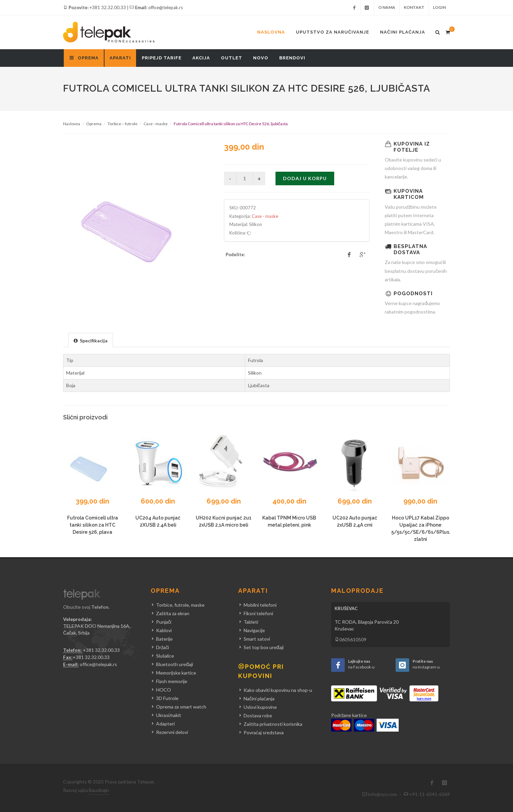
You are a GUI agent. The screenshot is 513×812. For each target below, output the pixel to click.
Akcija (201, 58)
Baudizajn (99, 790)
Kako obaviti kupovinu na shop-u (278, 690)
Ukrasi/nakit (169, 715)
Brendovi (292, 58)
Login (439, 7)
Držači (163, 647)
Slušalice (165, 656)
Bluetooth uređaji (175, 664)
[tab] (91, 340)
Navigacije (254, 630)
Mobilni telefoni (260, 605)
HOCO (164, 690)
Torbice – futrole (122, 124)
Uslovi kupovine (260, 707)
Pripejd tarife (162, 58)
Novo (261, 58)
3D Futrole (167, 698)
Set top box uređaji (264, 647)
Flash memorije (172, 681)
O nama (387, 7)
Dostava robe (258, 715)
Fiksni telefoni (258, 613)
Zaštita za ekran (173, 613)
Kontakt (414, 7)
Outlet (232, 58)
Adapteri (165, 724)
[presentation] (91, 340)
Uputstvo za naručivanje (332, 32)
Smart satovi (257, 639)
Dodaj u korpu (305, 178)
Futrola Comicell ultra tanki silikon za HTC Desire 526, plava (93, 525)
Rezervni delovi (172, 732)
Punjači (164, 622)
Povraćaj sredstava (264, 732)
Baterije (164, 639)
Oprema (94, 124)
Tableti (251, 622)
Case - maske (156, 124)
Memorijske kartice (176, 673)
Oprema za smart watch (181, 707)
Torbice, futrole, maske (180, 605)
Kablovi (164, 630)
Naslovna (271, 32)
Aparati (120, 58)
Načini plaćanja (403, 32)
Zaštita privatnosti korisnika (273, 724)
